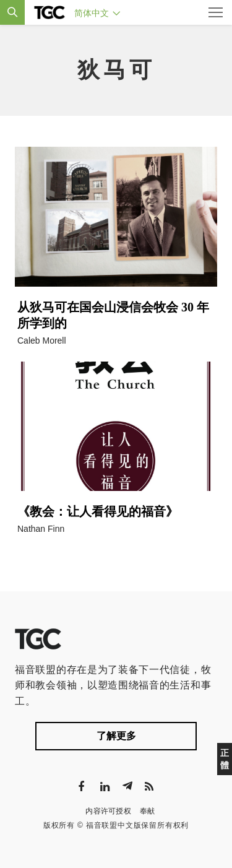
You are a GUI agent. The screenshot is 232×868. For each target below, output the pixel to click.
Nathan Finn (41, 529)
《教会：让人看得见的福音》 (98, 511)
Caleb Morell (42, 341)
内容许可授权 (108, 811)
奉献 (148, 811)
